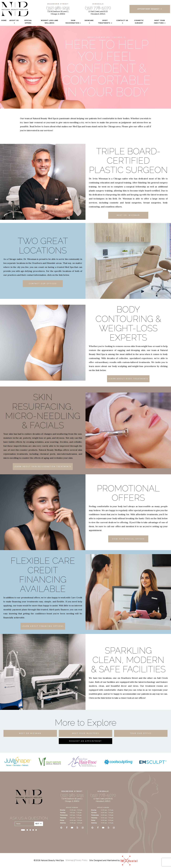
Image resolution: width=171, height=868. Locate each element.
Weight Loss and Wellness (49, 22)
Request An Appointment (85, 741)
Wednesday (64, 815)
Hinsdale (98, 4)
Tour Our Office (141, 733)
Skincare (89, 20)
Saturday (63, 823)
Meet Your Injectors (159, 22)
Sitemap (69, 860)
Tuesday (63, 813)
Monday (63, 810)
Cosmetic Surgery (139, 22)
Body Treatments (104, 22)
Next (39, 824)
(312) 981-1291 (58, 8)
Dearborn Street (58, 4)
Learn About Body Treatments (128, 379)
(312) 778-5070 (98, 8)
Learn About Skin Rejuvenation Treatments (43, 467)
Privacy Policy (81, 860)
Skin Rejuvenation (72, 22)
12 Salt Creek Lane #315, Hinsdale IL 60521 (103, 800)
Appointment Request (150, 9)
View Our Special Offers (128, 539)
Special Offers (28, 22)
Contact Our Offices (43, 284)
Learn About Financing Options (43, 626)
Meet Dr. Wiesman (128, 215)
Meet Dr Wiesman (30, 733)
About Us (14, 20)
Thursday (63, 818)
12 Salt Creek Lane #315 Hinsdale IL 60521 (98, 13)
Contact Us (122, 20)
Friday (62, 820)
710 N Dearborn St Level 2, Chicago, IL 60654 (58, 13)
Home (4, 20)
